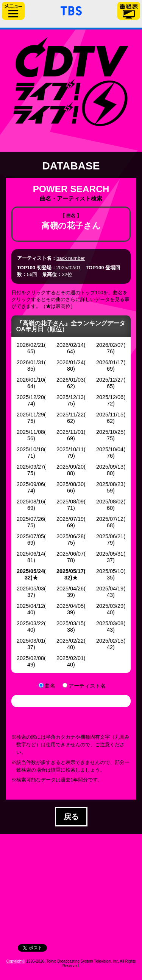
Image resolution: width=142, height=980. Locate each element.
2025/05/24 (30, 571)
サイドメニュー (13, 11)
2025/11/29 (30, 415)
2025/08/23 (110, 484)
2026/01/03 (70, 380)
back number (71, 258)
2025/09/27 (30, 467)
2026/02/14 (70, 345)
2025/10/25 (110, 432)
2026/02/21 (30, 345)
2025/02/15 (110, 641)
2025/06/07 (70, 554)
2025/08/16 (30, 502)
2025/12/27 (110, 380)
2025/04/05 (70, 606)
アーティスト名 (87, 686)
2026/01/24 (70, 362)
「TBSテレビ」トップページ (71, 10)
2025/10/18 (30, 449)
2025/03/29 (110, 606)
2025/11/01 (70, 432)
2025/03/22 (30, 623)
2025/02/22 (70, 641)
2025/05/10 (110, 571)
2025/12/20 (30, 397)
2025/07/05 (30, 536)
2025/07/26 (30, 519)
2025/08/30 (70, 484)
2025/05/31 (110, 554)
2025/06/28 (70, 536)
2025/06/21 (110, 536)
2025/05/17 (70, 571)
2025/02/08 (30, 658)
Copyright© (16, 961)
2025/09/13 (110, 467)
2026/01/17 (110, 362)
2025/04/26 (70, 589)
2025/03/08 (110, 623)
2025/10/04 (110, 449)
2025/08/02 (110, 502)
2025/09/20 (70, 467)
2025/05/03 (30, 589)
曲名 (50, 686)
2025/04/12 (30, 606)
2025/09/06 (30, 484)
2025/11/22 (70, 415)
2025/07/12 (110, 519)
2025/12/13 (70, 397)
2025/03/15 (70, 623)
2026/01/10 (30, 380)
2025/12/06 (110, 397)
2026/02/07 (110, 345)
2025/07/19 (70, 519)
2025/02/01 (69, 268)
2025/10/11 (70, 449)
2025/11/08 (30, 432)
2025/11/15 (110, 415)
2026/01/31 (30, 362)
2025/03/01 (30, 641)
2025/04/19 (110, 589)
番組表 (129, 11)
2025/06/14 (30, 554)
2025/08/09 (70, 502)
